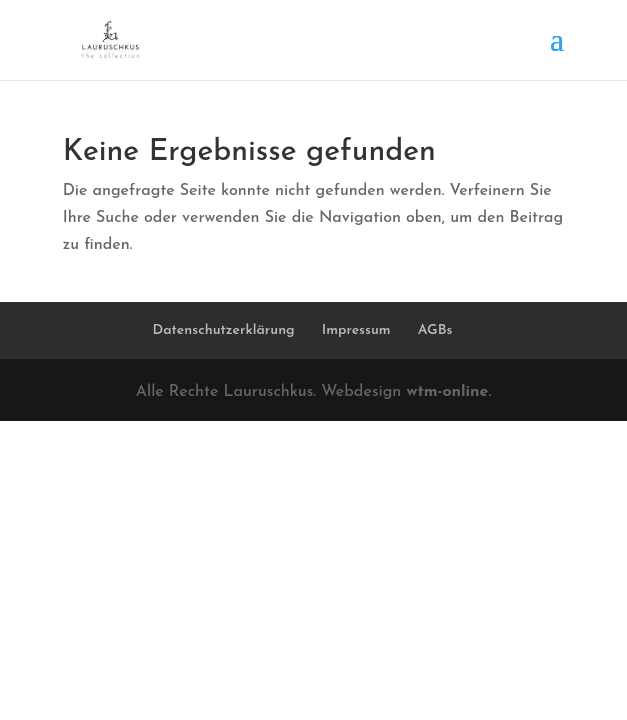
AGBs (435, 330)
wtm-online (447, 392)
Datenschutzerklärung (224, 330)
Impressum (356, 330)
